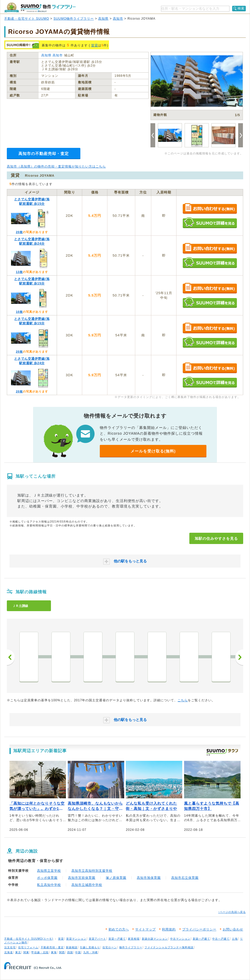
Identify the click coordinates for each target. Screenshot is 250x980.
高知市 (118, 19)
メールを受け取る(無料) (153, 451)
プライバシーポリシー (199, 929)
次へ (239, 657)
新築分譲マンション (155, 939)
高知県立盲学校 (49, 871)
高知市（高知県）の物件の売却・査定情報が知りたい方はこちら (56, 166)
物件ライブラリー (131, 947)
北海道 (9, 952)
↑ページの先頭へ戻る (232, 912)
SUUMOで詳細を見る (210, 223)
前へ (11, 657)
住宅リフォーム (28, 947)
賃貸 (95, 45)
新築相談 (72, 947)
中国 (78, 952)
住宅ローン (110, 947)
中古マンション (180, 939)
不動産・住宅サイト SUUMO (27, 19)
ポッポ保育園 (47, 878)
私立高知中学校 (49, 885)
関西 (62, 952)
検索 (241, 8)
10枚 (19, 312)
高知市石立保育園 (185, 878)
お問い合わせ (233, 929)
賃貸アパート (97, 939)
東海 (54, 952)
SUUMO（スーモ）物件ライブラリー (40, 7)
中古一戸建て (221, 939)
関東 (26, 952)
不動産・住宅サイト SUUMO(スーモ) (29, 939)
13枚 (19, 272)
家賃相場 (134, 939)
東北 (18, 952)
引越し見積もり (90, 947)
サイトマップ (145, 929)
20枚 (19, 232)
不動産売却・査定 (52, 947)
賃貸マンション (76, 939)
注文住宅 (10, 947)
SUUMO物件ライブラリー (74, 19)
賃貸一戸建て (117, 939)
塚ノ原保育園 (116, 878)
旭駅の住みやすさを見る (216, 539)
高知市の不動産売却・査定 (44, 154)
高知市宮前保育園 (82, 878)
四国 (70, 952)
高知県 (103, 19)
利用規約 (169, 929)
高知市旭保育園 (149, 878)
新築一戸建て (201, 939)
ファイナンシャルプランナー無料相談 (169, 947)
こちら (183, 700)
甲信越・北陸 (40, 952)
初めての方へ (119, 929)
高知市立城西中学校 (87, 885)
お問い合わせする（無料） (210, 209)
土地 (235, 939)
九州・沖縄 (90, 952)
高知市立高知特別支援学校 (92, 871)
